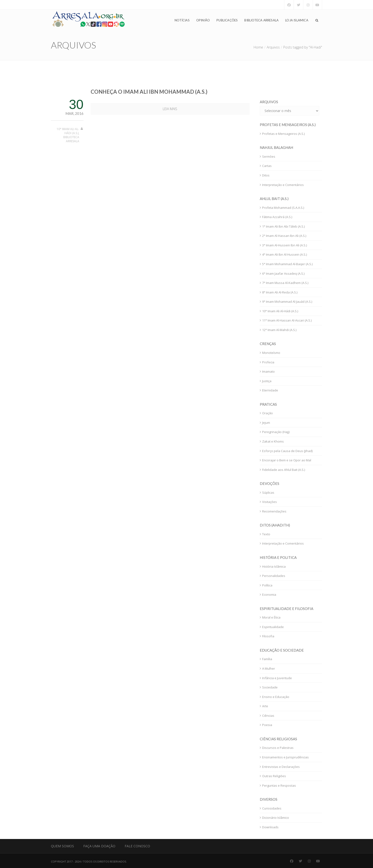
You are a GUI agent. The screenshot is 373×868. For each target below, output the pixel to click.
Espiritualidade (273, 627)
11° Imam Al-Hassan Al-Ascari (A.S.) (287, 320)
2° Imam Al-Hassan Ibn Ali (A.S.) (284, 236)
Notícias (182, 20)
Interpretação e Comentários (283, 185)
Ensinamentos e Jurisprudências (285, 757)
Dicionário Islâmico (276, 818)
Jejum (266, 423)
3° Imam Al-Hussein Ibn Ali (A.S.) (285, 245)
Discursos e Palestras (278, 748)
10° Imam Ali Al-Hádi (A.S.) (68, 131)
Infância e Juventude (277, 678)
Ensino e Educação (276, 697)
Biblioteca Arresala (261, 20)
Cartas (267, 166)
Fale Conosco (137, 846)
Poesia (267, 725)
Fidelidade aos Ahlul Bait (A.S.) (284, 470)
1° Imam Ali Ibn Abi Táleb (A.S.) (283, 226)
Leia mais (170, 109)
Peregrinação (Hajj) (276, 432)
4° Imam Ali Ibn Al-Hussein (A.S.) (285, 254)
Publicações (227, 20)
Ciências (268, 716)
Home (258, 47)
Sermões (269, 156)
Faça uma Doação (99, 846)
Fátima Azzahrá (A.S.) (277, 217)
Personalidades (274, 576)
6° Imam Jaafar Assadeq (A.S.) (283, 273)
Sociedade (270, 687)
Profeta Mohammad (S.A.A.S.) (283, 208)
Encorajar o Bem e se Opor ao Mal (287, 460)
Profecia (268, 362)
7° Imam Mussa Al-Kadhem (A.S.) (285, 283)
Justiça (267, 381)
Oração (267, 413)
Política (267, 585)
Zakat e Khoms (273, 441)
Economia (269, 595)
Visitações (270, 502)
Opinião (203, 20)
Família (267, 659)
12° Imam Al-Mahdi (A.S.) (279, 330)
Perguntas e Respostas (279, 785)
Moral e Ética (271, 617)
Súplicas (268, 493)
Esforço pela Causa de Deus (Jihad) (287, 451)
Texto (266, 534)
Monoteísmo (271, 353)
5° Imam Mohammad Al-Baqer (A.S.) (287, 264)
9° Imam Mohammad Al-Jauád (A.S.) (287, 302)
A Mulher (269, 668)
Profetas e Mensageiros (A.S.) (283, 134)
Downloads (270, 827)
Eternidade (270, 390)
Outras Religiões (274, 776)
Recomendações (274, 511)
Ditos (266, 175)
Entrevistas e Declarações (281, 767)
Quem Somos (62, 846)
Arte (265, 706)
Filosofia (268, 636)
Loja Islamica (297, 20)
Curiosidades (272, 808)
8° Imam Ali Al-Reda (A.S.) (280, 292)
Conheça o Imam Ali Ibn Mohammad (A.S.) (149, 92)
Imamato (268, 371)
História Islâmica (274, 566)
